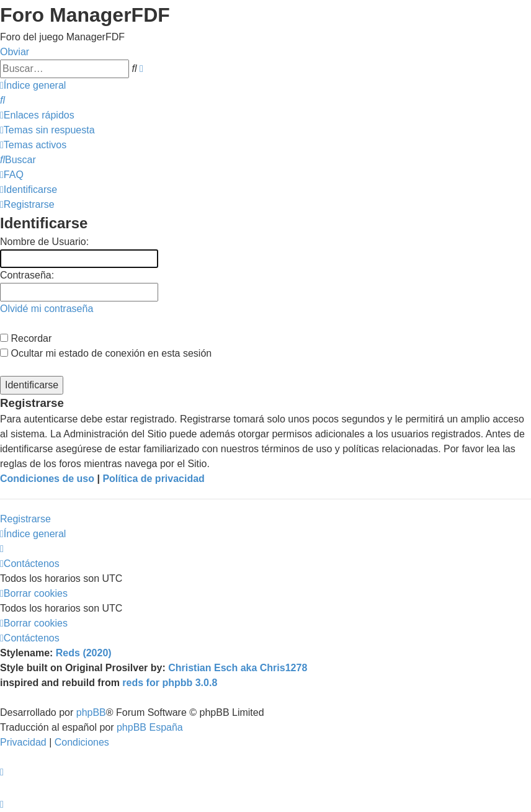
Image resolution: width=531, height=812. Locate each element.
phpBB (91, 712)
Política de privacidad (154, 479)
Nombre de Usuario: (44, 242)
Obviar (15, 52)
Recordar (26, 338)
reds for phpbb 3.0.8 (170, 683)
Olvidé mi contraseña (47, 309)
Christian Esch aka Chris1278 (238, 668)
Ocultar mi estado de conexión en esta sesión (106, 353)
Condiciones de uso (47, 479)
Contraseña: (27, 275)
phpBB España (150, 727)
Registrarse (25, 519)
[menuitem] (2, 100)
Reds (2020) (84, 653)
